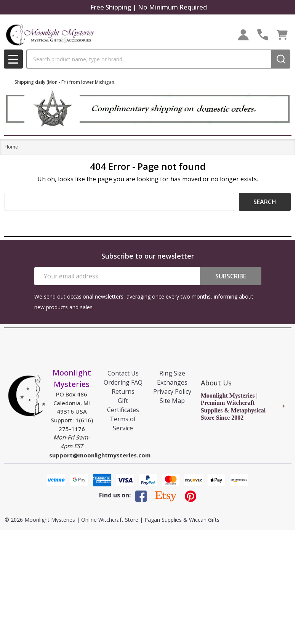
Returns (123, 392)
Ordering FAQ (123, 382)
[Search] (281, 59)
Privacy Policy (172, 392)
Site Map (172, 401)
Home (11, 147)
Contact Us (123, 373)
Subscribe (231, 276)
